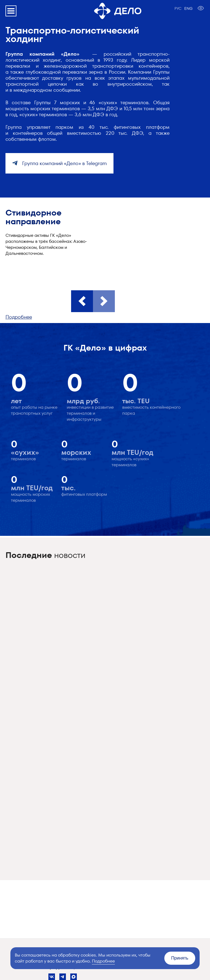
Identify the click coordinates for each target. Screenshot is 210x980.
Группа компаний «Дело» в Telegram (64, 163)
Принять (180, 958)
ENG (188, 8)
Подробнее (19, 317)
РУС (178, 8)
